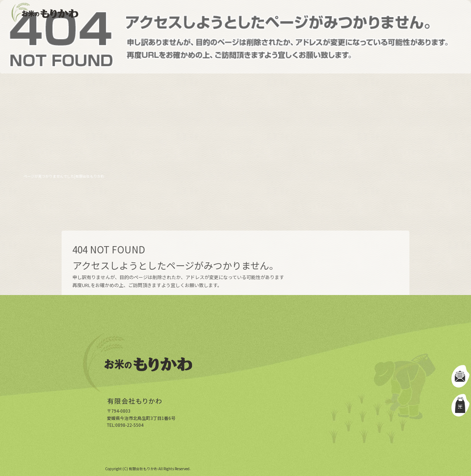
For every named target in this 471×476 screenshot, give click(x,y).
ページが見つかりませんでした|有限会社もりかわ (64, 176)
